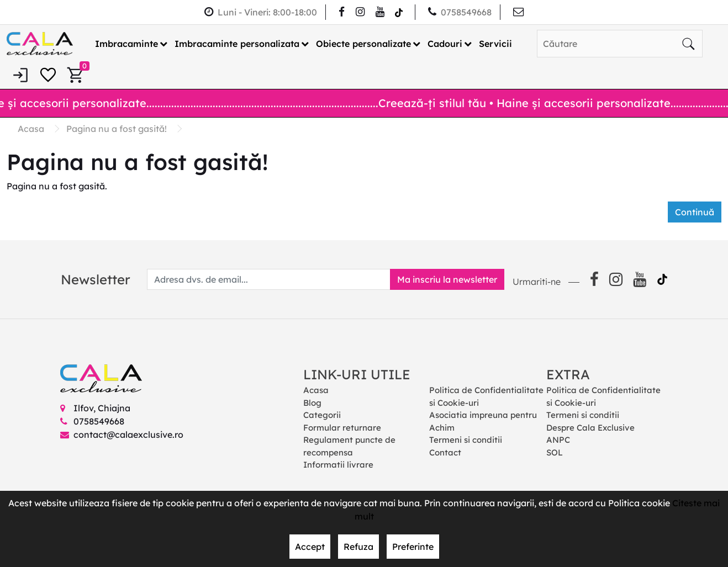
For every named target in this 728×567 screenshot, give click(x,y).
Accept (310, 547)
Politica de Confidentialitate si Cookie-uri (486, 396)
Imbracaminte (126, 44)
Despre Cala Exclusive (590, 428)
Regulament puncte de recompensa (349, 446)
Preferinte (413, 547)
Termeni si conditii (466, 440)
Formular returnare (342, 428)
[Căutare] (688, 44)
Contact (445, 452)
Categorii (322, 415)
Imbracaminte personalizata (237, 44)
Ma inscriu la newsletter (447, 279)
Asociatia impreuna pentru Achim (483, 421)
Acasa (316, 390)
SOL (555, 452)
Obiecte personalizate (363, 44)
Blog (312, 403)
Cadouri (445, 44)
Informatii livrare (338, 465)
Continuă (695, 212)
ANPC (558, 440)
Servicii (495, 44)
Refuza (358, 547)
